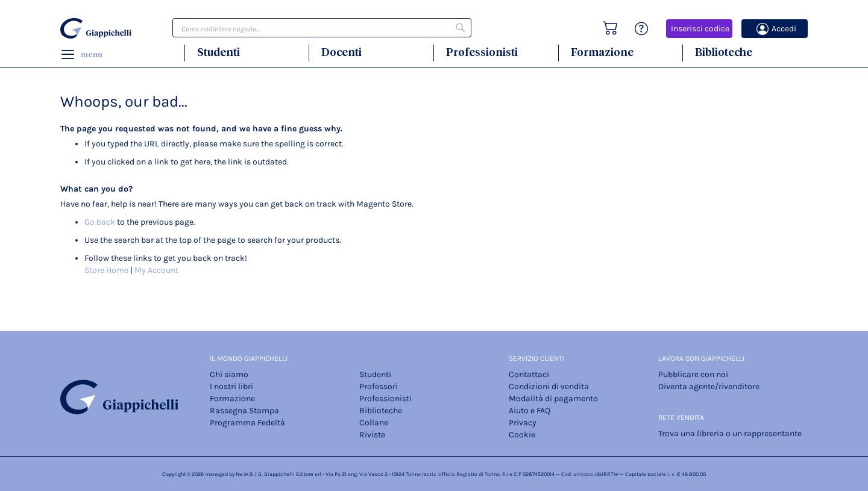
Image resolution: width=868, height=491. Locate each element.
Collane (374, 423)
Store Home (106, 270)
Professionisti (482, 52)
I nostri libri (231, 386)
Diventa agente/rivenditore (709, 386)
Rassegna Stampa (244, 411)
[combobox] (322, 28)
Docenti (341, 52)
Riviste (372, 435)
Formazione (602, 52)
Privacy (523, 423)
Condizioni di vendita (549, 386)
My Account (156, 270)
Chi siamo (229, 374)
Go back (100, 222)
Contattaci (529, 374)
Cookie (522, 435)
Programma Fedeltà (247, 423)
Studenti (219, 52)
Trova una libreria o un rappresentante (730, 433)
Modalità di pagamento (553, 399)
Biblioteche (724, 52)
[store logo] (98, 28)
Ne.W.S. (245, 474)
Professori (379, 386)
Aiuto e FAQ (530, 411)
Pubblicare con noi (693, 374)
